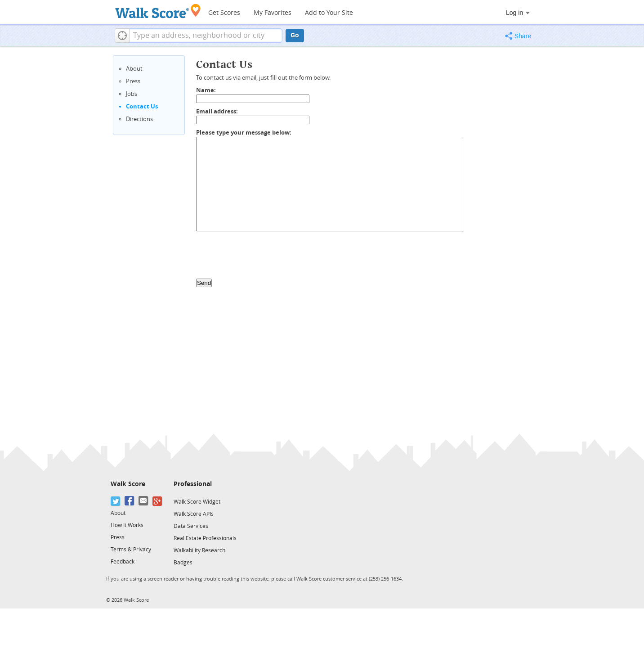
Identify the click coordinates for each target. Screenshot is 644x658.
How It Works (127, 525)
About (134, 69)
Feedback (123, 562)
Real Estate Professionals (205, 538)
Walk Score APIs (194, 514)
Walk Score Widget (197, 502)
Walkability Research (199, 550)
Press (133, 81)
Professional (193, 484)
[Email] (144, 501)
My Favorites (273, 13)
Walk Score (128, 484)
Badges (183, 563)
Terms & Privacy (131, 550)
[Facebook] (130, 501)
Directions (139, 119)
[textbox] (206, 36)
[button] (122, 36)
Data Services (191, 526)
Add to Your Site (329, 13)
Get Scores (224, 13)
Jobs (132, 94)
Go (295, 35)
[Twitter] (116, 501)
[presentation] (264, 257)
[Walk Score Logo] (158, 11)
